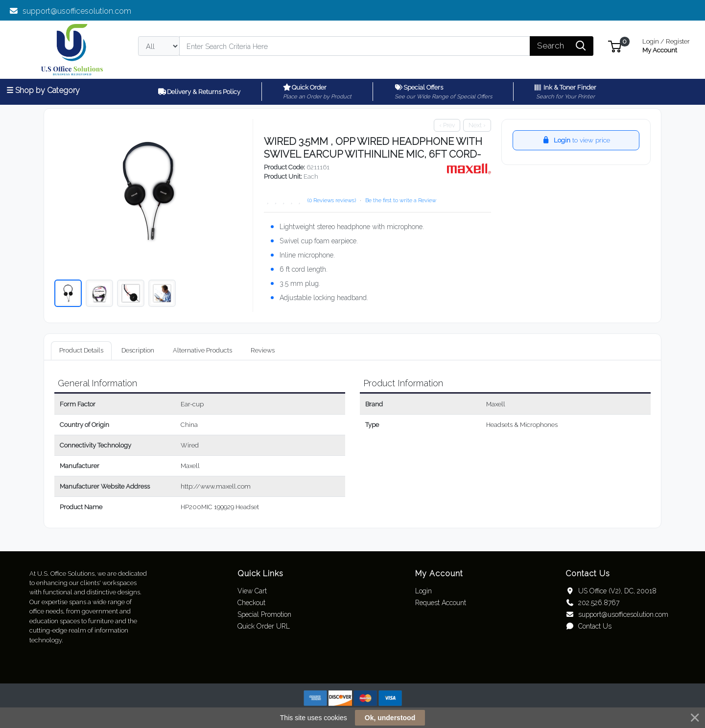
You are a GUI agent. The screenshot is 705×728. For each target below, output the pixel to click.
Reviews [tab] (263, 350)
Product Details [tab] (81, 350)
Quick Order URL (264, 626)
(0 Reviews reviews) (332, 200)
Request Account (441, 603)
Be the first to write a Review (401, 200)
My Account (666, 45)
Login (423, 591)
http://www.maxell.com (216, 486)
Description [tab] (138, 350)
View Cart (252, 591)
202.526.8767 (592, 603)
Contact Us (588, 626)
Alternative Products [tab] (202, 350)
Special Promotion (264, 614)
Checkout (251, 603)
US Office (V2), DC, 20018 (611, 591)
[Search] (355, 46)
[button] (615, 46)
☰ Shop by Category (43, 90)
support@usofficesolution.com (70, 11)
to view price (576, 140)
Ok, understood (390, 718)
